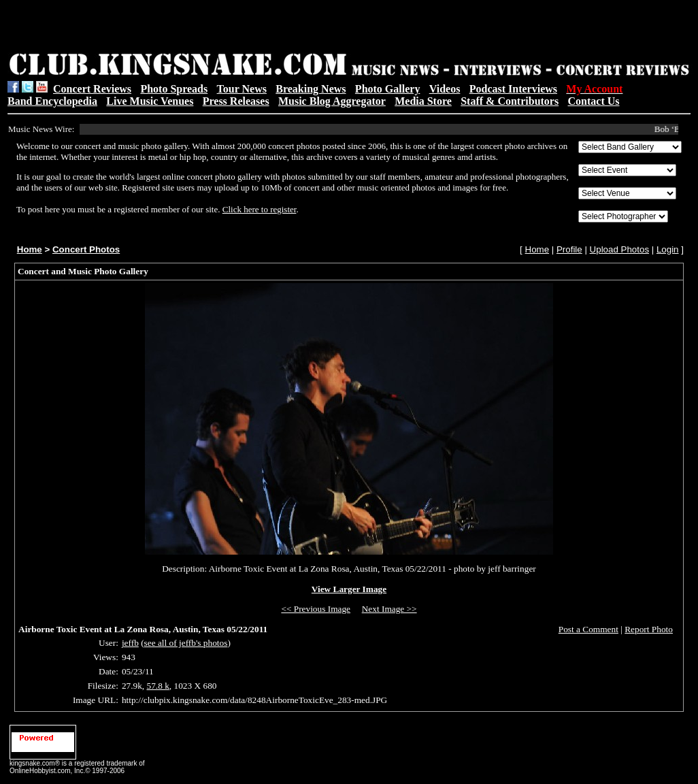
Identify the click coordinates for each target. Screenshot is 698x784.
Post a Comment (588, 629)
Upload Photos (619, 249)
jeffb (130, 643)
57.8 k (158, 686)
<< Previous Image (316, 609)
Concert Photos (86, 249)
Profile (569, 249)
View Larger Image (349, 589)
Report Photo (649, 629)
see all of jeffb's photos (186, 643)
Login (668, 249)
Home (30, 249)
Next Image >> (389, 609)
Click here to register (260, 209)
